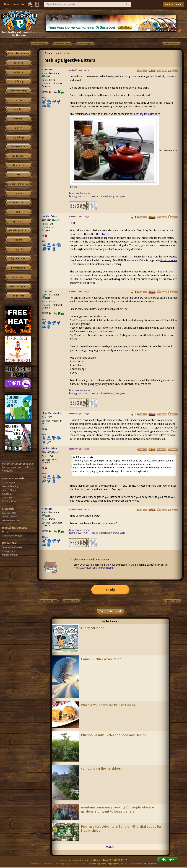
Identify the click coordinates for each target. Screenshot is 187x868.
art (18, 175)
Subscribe (19, 4)
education (18, 203)
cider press (18, 240)
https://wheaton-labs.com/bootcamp (94, 568)
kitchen (18, 119)
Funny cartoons (93, 628)
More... (110, 847)
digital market (18, 259)
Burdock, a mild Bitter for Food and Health (113, 735)
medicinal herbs (64, 53)
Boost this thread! (110, 611)
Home (7, 4)
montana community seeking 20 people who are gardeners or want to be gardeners (117, 809)
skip (18, 212)
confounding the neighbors (102, 768)
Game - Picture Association (101, 659)
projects (18, 249)
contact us (36, 864)
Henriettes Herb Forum (97, 234)
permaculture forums (18, 53)
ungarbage (18, 137)
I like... (45, 98)
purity (18, 128)
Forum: (49, 53)
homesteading (18, 91)
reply (110, 590)
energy (18, 100)
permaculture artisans (18, 184)
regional (18, 193)
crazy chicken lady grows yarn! (109, 196)
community (18, 147)
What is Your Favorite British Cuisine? (109, 705)
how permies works (80, 193)
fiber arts (18, 165)
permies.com (18, 268)
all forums (18, 296)
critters (18, 72)
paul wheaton (136, 864)
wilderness (18, 156)
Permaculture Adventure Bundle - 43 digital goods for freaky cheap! (121, 829)
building (18, 81)
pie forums (18, 277)
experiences (18, 221)
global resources (18, 231)
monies (18, 109)
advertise (48, 864)
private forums (18, 287)
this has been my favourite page (142, 114)
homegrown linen (79, 196)
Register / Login (174, 4)
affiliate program (64, 864)
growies (18, 63)
